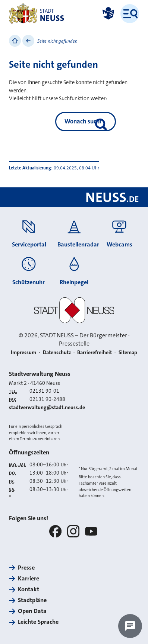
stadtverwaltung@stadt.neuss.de (47, 407)
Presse (26, 568)
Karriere (29, 578)
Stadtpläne (32, 600)
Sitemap (128, 352)
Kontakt (29, 589)
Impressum (23, 352)
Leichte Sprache (38, 622)
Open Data (32, 611)
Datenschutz (57, 352)
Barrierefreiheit (95, 352)
